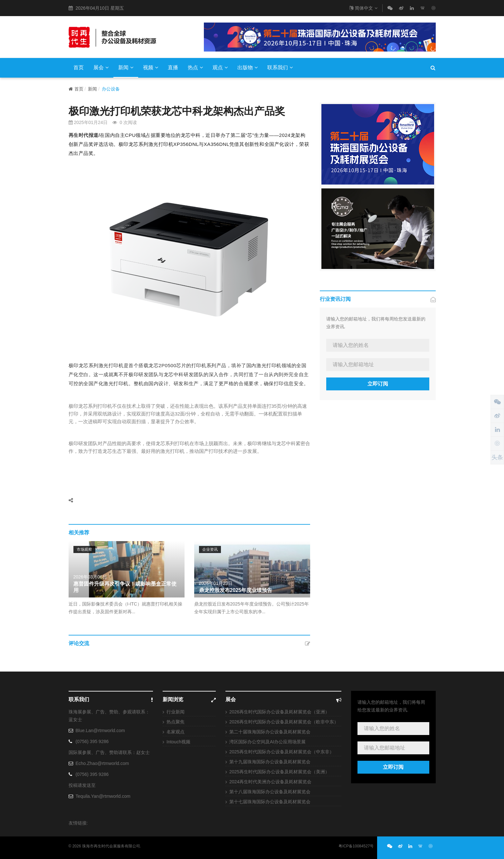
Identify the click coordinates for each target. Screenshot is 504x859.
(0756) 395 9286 (92, 741)
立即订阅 (378, 384)
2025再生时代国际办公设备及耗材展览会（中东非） (282, 752)
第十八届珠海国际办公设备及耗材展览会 (270, 792)
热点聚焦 (176, 722)
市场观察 (84, 549)
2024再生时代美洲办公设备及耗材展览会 (270, 782)
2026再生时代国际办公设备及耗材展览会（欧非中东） (284, 722)
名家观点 (176, 732)
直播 (173, 67)
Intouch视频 (178, 742)
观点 (220, 67)
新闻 (126, 67)
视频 (151, 67)
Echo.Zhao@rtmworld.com (102, 763)
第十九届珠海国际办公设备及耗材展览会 (270, 762)
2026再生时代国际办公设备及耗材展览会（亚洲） (279, 712)
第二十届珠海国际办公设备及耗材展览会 (270, 732)
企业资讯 (210, 549)
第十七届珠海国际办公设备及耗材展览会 (270, 802)
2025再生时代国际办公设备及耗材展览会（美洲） (279, 772)
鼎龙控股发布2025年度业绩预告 (236, 590)
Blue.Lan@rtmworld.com (100, 730)
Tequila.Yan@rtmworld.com (103, 796)
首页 (79, 67)
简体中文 (363, 8)
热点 (195, 67)
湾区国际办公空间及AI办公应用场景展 (267, 742)
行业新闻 (176, 712)
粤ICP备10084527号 (356, 846)
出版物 (247, 67)
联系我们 (280, 67)
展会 (101, 67)
